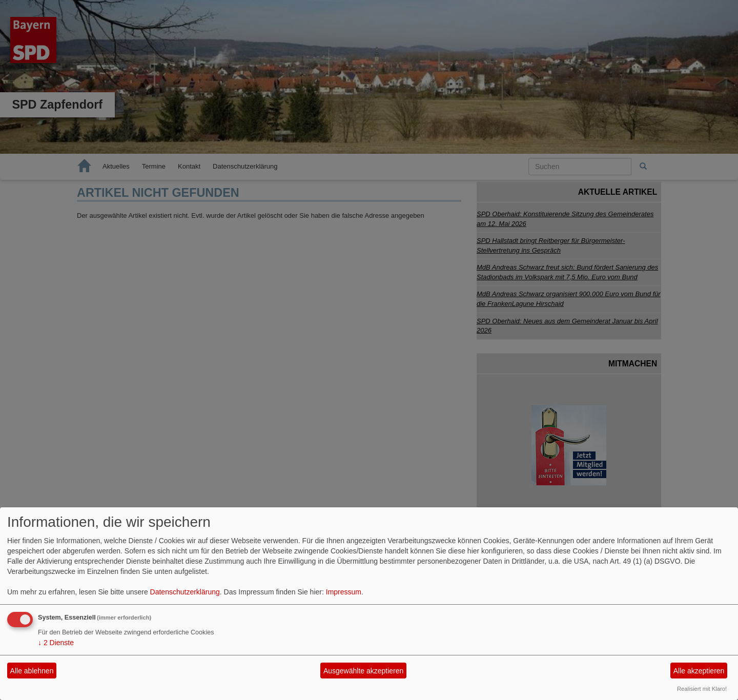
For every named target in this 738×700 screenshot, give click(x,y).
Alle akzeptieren (699, 671)
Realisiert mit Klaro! (702, 689)
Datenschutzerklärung (185, 592)
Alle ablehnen (32, 671)
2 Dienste (56, 643)
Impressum (344, 592)
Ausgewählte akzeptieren (363, 671)
